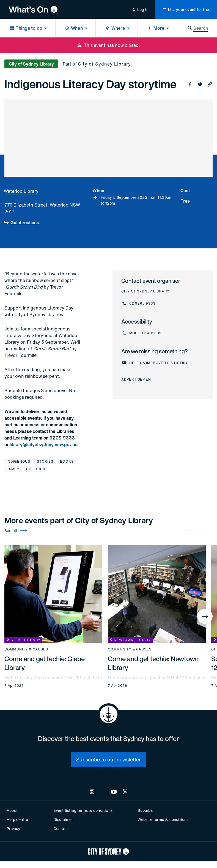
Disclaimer (63, 819)
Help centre (17, 819)
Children (36, 469)
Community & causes (26, 649)
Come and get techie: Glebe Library (45, 663)
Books (67, 461)
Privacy (13, 828)
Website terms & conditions (163, 819)
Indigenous (18, 461)
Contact (61, 828)
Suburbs (145, 810)
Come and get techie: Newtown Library (153, 663)
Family (13, 469)
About (12, 810)
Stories (45, 461)
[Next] (205, 616)
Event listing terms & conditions (83, 810)
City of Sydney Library (104, 64)
